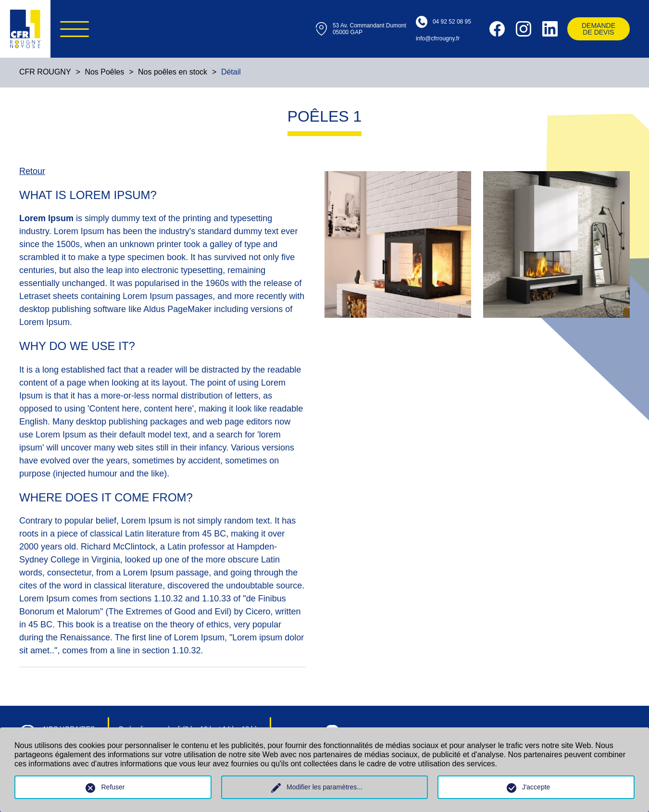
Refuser (113, 787)
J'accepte (536, 787)
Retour (32, 171)
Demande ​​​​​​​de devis (599, 29)
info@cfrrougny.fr (438, 38)
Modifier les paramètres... (324, 787)
